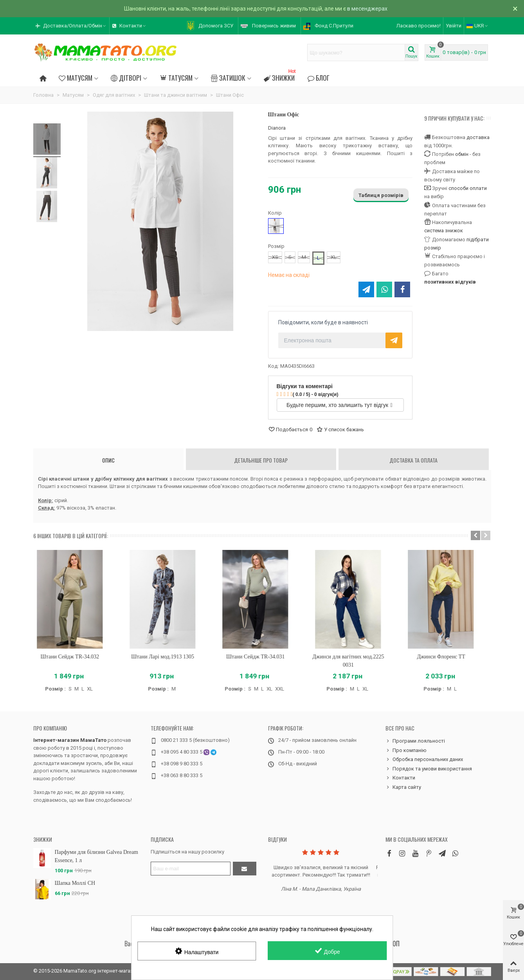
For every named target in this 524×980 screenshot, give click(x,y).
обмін (462, 154)
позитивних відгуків (450, 282)
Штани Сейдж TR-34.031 (262, 657)
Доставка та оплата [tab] (413, 460)
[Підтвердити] (245, 869)
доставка (478, 137)
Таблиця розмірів (381, 195)
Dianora (277, 128)
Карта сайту (403, 787)
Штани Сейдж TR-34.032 (76, 657)
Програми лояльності (415, 741)
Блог (318, 78)
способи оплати (468, 188)
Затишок (228, 78)
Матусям (76, 78)
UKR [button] (478, 26)
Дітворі (126, 78)
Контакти (400, 778)
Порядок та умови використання (429, 769)
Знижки (280, 77)
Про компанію (50, 728)
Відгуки (277, 839)
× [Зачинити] (515, 9)
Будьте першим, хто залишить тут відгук (339, 405)
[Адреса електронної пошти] (191, 869)
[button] (71, 26)
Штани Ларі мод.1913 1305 (169, 657)
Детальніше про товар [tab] (261, 460)
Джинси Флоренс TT (447, 657)
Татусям (176, 78)
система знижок (444, 231)
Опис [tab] (108, 460)
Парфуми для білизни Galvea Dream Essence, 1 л (97, 856)
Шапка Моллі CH (75, 883)
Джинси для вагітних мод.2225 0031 (355, 661)
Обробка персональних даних (424, 759)
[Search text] (356, 52)
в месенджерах (367, 9)
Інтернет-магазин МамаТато (70, 740)
